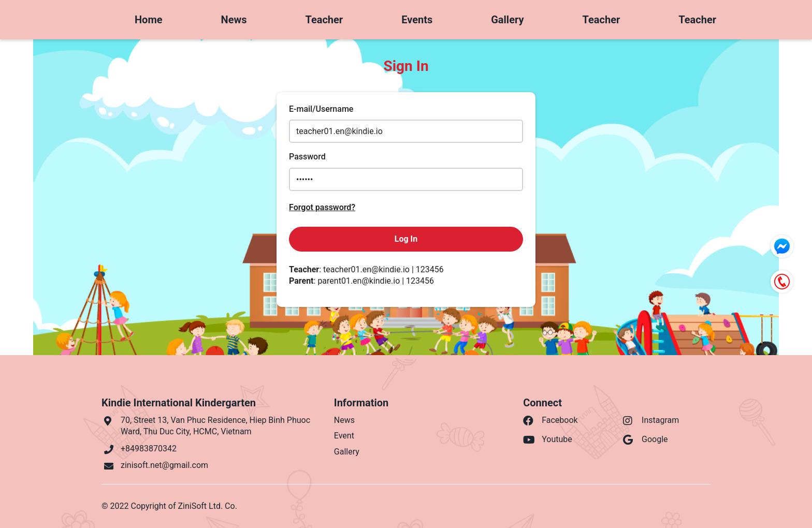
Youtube (548, 440)
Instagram (651, 421)
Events (417, 20)
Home (149, 20)
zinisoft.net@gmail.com (164, 465)
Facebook (550, 421)
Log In (406, 239)
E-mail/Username (321, 109)
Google (646, 440)
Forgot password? (322, 207)
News (234, 20)
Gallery (507, 20)
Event (344, 436)
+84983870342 (149, 449)
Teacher (324, 20)
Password (307, 157)
